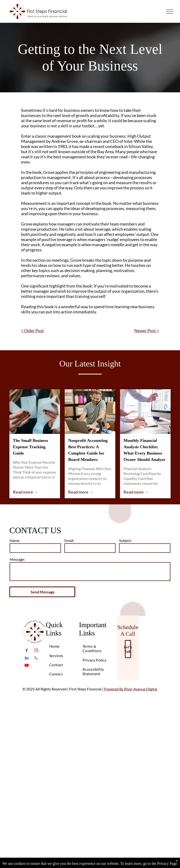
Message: (17, 559)
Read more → (25, 492)
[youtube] (26, 666)
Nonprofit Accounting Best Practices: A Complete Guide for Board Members (88, 450)
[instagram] (36, 651)
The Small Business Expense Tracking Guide (30, 447)
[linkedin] (26, 659)
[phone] (36, 659)
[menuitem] (65, 646)
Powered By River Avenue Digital (131, 689)
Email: (69, 540)
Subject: (126, 540)
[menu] (170, 12)
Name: (15, 540)
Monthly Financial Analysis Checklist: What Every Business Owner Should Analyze (144, 450)
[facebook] (26, 651)
